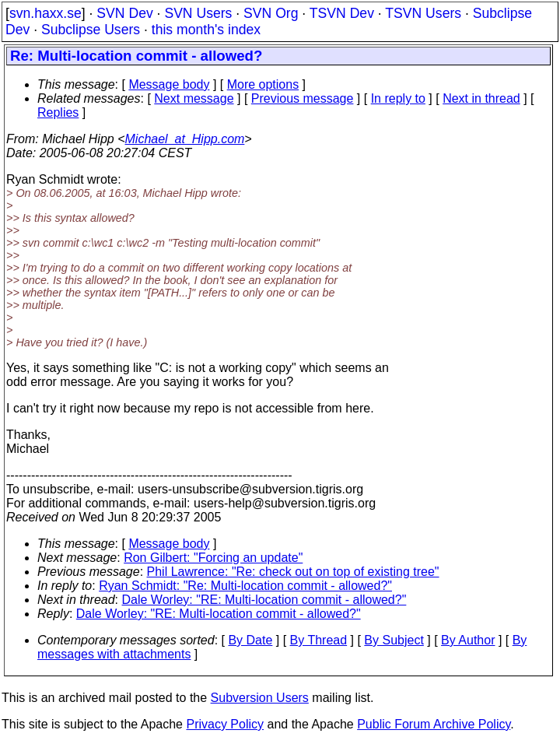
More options (263, 84)
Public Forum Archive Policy (434, 724)
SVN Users (198, 13)
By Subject (394, 640)
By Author (468, 640)
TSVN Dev (342, 13)
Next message (194, 98)
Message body (169, 84)
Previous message (303, 98)
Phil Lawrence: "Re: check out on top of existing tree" (293, 572)
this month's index (206, 30)
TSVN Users (423, 13)
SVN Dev (124, 13)
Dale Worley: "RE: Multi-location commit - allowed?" (264, 600)
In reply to (398, 98)
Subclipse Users (91, 30)
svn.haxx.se (45, 13)
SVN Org (271, 13)
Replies (58, 112)
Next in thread (481, 98)
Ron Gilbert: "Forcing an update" (213, 558)
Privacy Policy (225, 724)
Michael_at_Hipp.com (185, 139)
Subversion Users (260, 698)
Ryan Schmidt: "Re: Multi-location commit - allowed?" (245, 586)
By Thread (319, 640)
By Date (250, 640)
